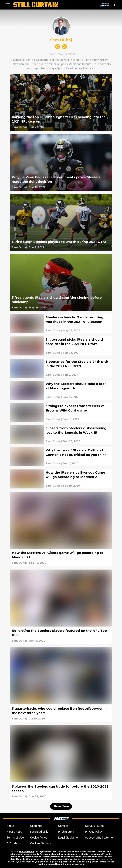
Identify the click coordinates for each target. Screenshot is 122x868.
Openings (36, 826)
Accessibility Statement (100, 838)
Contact (63, 826)
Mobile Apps (14, 832)
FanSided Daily (39, 832)
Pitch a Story (66, 832)
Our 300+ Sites (94, 826)
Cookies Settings (41, 843)
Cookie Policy (39, 838)
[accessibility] (114, 5)
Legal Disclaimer (68, 838)
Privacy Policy (94, 832)
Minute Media (26, 852)
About (10, 826)
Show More (61, 806)
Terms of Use (15, 838)
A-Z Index (13, 843)
